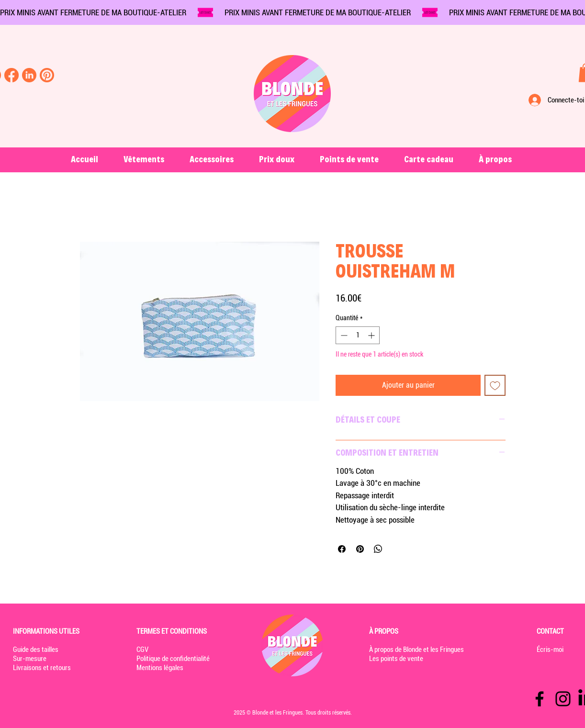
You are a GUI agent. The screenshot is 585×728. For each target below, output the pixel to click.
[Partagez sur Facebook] (342, 549)
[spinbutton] (358, 335)
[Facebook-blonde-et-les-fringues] (11, 75)
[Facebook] (540, 699)
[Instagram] (563, 699)
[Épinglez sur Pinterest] (360, 549)
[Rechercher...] (34, 101)
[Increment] (372, 335)
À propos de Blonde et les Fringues (416, 650)
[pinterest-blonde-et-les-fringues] (47, 75)
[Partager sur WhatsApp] (378, 549)
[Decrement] (343, 335)
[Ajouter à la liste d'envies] (495, 385)
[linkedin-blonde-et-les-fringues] (29, 75)
